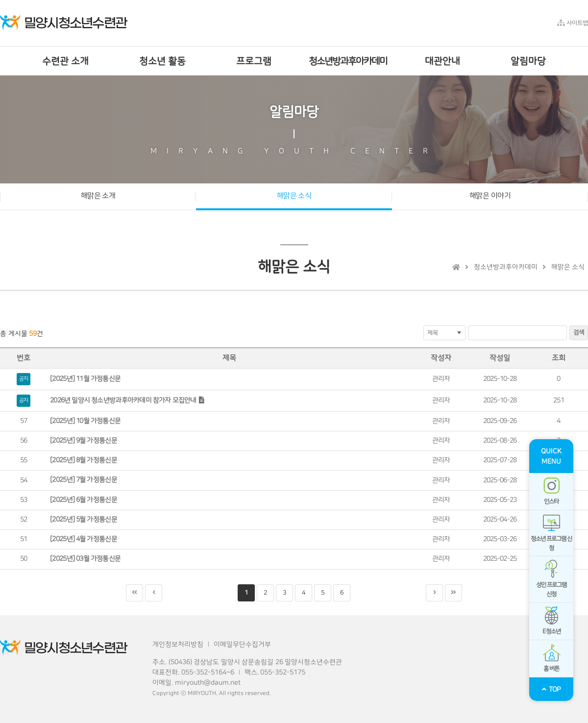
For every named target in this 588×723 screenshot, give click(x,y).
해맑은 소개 (98, 196)
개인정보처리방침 (178, 645)
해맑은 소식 (294, 196)
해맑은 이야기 (490, 196)
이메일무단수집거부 (242, 645)
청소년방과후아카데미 (506, 267)
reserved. (258, 693)
